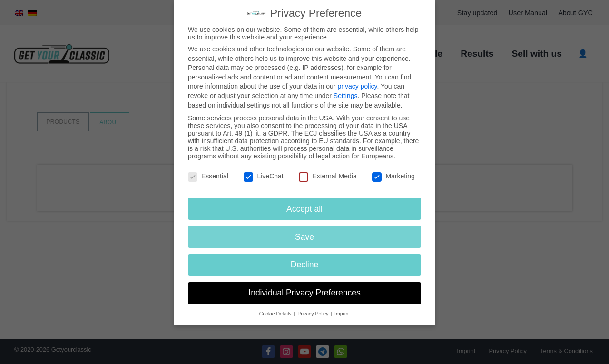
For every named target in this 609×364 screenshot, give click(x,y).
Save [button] (304, 237)
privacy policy (357, 86)
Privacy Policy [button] (314, 314)
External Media (328, 176)
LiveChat (263, 176)
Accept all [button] (304, 209)
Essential (208, 176)
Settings (346, 96)
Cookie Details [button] (276, 314)
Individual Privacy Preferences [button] (304, 293)
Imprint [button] (342, 314)
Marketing (393, 176)
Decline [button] (304, 265)
